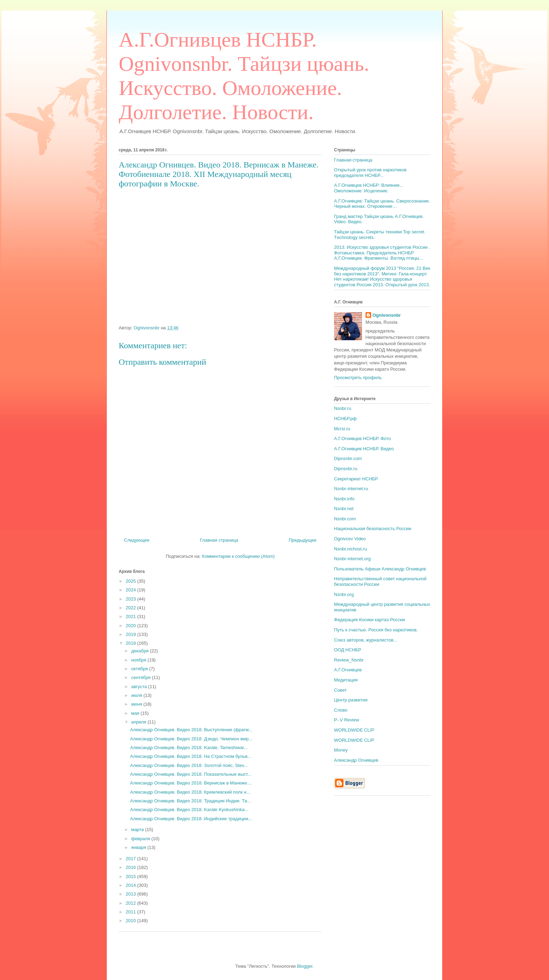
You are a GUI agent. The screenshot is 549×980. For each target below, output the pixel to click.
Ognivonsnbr (387, 315)
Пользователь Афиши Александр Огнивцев (380, 569)
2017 (131, 859)
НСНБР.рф (345, 419)
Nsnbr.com (345, 519)
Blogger (305, 966)
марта (138, 830)
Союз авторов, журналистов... (366, 640)
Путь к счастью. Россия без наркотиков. (376, 630)
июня (137, 704)
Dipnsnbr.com (348, 458)
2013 (131, 894)
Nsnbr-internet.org (352, 559)
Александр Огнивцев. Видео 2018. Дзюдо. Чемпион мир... (191, 739)
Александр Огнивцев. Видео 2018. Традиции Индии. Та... (190, 801)
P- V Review (347, 720)
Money (341, 750)
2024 (131, 590)
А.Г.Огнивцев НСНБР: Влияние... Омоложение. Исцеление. (369, 188)
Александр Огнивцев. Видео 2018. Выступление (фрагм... (191, 730)
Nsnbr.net (344, 509)
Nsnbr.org (344, 594)
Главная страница (219, 540)
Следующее (137, 540)
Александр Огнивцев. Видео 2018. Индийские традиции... (191, 819)
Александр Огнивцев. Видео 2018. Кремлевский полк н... (190, 792)
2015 (131, 876)
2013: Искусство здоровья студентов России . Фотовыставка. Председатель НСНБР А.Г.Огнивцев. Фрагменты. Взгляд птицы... (382, 253)
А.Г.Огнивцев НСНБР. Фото (363, 438)
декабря (141, 651)
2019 (131, 634)
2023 (131, 599)
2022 (131, 608)
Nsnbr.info (344, 499)
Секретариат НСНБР (356, 479)
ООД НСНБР (348, 650)
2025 (131, 581)
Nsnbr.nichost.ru (350, 549)
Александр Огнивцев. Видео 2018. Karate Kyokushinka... (189, 810)
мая (136, 713)
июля (137, 695)
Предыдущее (303, 540)
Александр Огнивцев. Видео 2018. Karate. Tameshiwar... (189, 748)
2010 (131, 921)
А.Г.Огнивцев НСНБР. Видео (364, 449)
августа (140, 687)
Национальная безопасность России (373, 529)
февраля (141, 839)
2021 (131, 616)
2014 (131, 885)
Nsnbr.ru (343, 408)
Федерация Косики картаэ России (370, 620)
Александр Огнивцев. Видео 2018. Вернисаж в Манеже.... (191, 783)
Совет (340, 690)
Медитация (346, 680)
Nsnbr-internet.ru (351, 489)
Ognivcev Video (350, 539)
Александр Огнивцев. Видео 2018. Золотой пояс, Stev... (189, 765)
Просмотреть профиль (358, 378)
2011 (131, 912)
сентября (142, 677)
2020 (131, 626)
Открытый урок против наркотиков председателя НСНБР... (370, 173)
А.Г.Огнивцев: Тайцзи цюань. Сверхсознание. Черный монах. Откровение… (382, 204)
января (139, 847)
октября (140, 669)
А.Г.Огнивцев (348, 670)
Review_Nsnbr (349, 660)
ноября (140, 660)
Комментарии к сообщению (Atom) (238, 556)
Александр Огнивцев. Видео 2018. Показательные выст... (190, 774)
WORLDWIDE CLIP (354, 730)
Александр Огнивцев (356, 760)
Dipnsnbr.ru (346, 469)
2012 (131, 903)
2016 (131, 867)
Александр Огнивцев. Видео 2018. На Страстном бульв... (190, 756)
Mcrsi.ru (342, 429)
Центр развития (351, 700)
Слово (341, 710)
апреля (140, 722)
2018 (131, 643)
